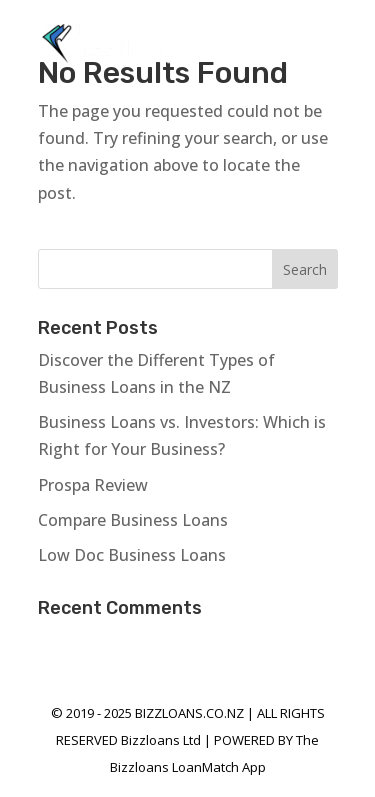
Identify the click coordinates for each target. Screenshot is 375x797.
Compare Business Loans (133, 520)
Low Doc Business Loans (132, 555)
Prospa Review (93, 485)
